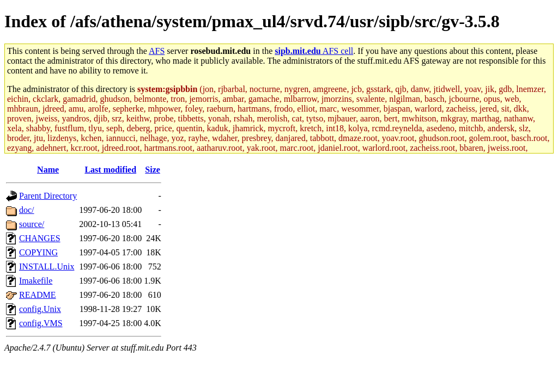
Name (48, 170)
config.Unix (40, 309)
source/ (32, 224)
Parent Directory (48, 196)
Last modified (110, 170)
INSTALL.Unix (47, 267)
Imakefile (36, 281)
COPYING (38, 252)
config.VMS (41, 323)
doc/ (27, 210)
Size (153, 170)
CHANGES (40, 238)
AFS (157, 51)
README (38, 295)
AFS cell (314, 51)
